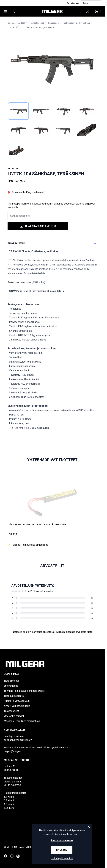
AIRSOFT (23, 23)
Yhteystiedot (11, 686)
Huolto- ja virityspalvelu (17, 701)
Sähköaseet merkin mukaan (77, 23)
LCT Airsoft (13, 27)
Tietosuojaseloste (14, 696)
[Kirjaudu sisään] (88, 11)
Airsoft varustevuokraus (17, 706)
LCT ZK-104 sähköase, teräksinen (38, 27)
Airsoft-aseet (37, 23)
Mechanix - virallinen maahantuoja (22, 721)
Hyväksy (62, 850)
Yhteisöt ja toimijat (14, 716)
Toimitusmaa (73, 3)
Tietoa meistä (11, 681)
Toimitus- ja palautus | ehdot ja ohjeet (24, 691)
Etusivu (11, 23)
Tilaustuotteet (11, 711)
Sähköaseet (54, 23)
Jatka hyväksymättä (62, 858)
